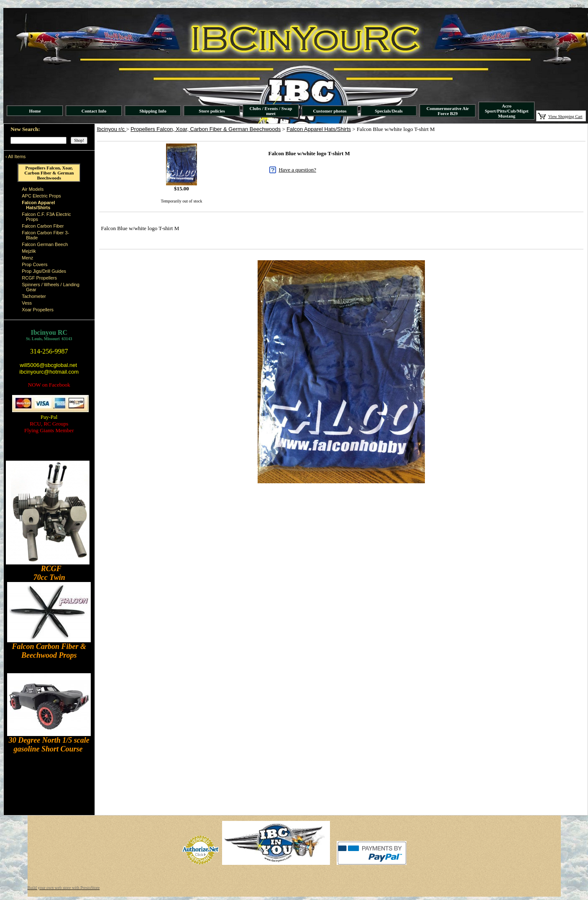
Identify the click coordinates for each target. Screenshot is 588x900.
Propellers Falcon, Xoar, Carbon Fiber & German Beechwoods (206, 129)
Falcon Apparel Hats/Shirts (319, 129)
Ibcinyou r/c (112, 129)
